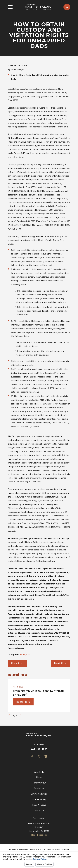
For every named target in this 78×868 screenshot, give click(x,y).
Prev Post (17, 663)
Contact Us (39, 810)
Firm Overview (39, 783)
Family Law (25, 654)
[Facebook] (32, 756)
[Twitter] (39, 756)
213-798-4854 (39, 749)
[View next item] (20, 715)
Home (39, 777)
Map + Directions (39, 835)
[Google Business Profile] (46, 756)
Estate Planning (39, 799)
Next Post (61, 663)
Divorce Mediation (39, 794)
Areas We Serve (39, 805)
